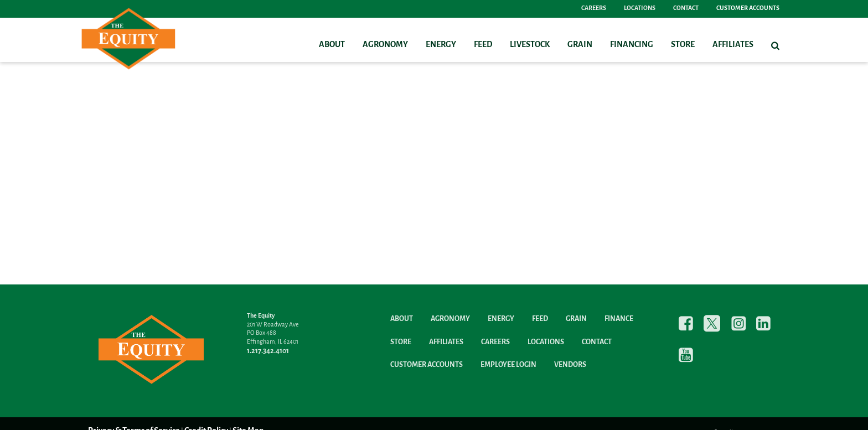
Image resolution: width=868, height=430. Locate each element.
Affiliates (733, 45)
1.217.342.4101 (268, 351)
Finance (619, 319)
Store (683, 45)
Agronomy (385, 45)
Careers (594, 8)
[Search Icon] (775, 45)
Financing (632, 45)
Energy (441, 45)
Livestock (530, 45)
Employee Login (508, 365)
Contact (686, 8)
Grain (580, 45)
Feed (483, 45)
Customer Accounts (748, 8)
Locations (640, 8)
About (332, 45)
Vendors (570, 365)
